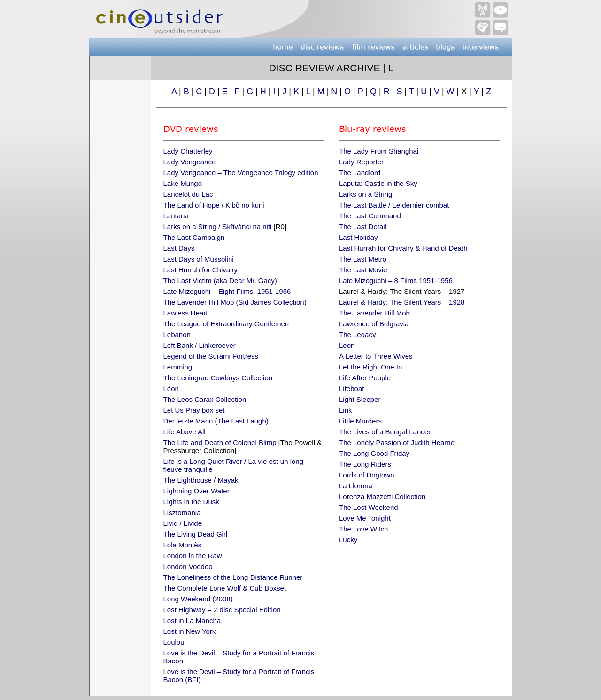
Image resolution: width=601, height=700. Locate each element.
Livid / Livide (183, 523)
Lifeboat (351, 388)
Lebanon (177, 335)
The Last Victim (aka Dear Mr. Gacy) (220, 281)
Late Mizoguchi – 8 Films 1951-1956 (396, 281)
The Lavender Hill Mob (374, 313)
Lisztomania (182, 512)
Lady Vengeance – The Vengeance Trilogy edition (241, 173)
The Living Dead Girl (196, 534)
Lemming (178, 367)
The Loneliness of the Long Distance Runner (233, 577)
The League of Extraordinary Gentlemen (226, 324)
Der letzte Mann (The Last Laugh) (216, 421)
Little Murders (360, 421)
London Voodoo (188, 566)
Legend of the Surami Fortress (211, 356)
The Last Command (370, 216)
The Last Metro (363, 259)
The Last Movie (363, 270)
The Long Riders (365, 464)
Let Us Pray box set (194, 410)
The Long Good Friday (374, 453)
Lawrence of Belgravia (374, 324)
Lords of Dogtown (367, 475)
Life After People (365, 378)
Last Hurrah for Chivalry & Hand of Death (403, 248)
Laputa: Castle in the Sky (378, 183)
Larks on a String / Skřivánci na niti (218, 227)
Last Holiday (358, 237)
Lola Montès (183, 545)
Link (346, 410)
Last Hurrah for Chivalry (200, 270)
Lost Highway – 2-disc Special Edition (222, 610)
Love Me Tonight (365, 518)
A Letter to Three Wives (376, 356)
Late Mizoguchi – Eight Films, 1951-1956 (227, 291)
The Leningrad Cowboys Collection (218, 378)
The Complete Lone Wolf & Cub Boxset (225, 588)
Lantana (176, 216)
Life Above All (185, 432)
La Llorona (356, 486)
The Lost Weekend (369, 507)
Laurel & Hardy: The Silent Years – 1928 (402, 302)
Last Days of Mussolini (199, 259)
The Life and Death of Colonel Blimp (220, 442)
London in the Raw (193, 556)
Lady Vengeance (190, 162)
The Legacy (357, 335)
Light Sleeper (360, 399)
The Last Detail (363, 227)
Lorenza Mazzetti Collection (382, 496)
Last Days (179, 248)
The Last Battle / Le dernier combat (394, 205)
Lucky (348, 540)
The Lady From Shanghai (379, 151)
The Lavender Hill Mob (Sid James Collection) (235, 302)
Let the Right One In (370, 367)
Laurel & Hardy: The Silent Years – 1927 (402, 291)
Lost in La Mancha (192, 620)
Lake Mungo (183, 183)
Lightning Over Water (196, 491)
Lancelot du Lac (188, 194)
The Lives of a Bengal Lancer (385, 432)
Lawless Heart (186, 313)
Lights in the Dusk (191, 502)
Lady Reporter (361, 162)
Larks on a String (366, 194)
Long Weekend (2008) (198, 599)
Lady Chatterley (188, 151)
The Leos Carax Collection (205, 399)
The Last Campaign (194, 237)
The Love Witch (363, 529)
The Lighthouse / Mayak (201, 480)
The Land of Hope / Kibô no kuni (214, 205)
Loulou (174, 642)
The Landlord (360, 173)
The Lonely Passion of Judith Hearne (397, 442)
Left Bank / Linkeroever (200, 345)
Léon (171, 388)
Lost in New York (190, 631)
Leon (347, 345)
